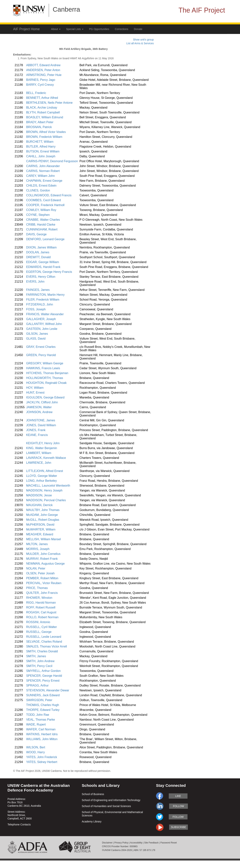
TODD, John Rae (37, 715)
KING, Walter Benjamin (42, 448)
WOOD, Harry (35, 752)
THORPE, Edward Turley (43, 710)
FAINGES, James (38, 290)
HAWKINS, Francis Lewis (43, 368)
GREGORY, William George (45, 363)
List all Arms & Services (140, 43)
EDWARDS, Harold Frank (43, 267)
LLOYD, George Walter (42, 476)
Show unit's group (143, 40)
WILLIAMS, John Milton (42, 739)
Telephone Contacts (19, 824)
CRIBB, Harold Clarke (41, 225)
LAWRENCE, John (39, 463)
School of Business (93, 794)
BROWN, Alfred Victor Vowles (46, 132)
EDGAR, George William (42, 262)
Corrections (121, 29)
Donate (138, 29)
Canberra (66, 9)
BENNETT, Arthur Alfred (42, 98)
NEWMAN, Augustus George (45, 564)
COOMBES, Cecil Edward (43, 200)
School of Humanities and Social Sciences (106, 806)
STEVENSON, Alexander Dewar (48, 690)
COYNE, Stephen (38, 215)
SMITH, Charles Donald (42, 651)
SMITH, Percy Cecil (39, 666)
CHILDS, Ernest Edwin (41, 186)
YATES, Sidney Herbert (42, 762)
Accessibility (136, 843)
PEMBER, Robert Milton (42, 578)
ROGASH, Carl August (41, 612)
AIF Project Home (26, 29)
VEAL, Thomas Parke (40, 720)
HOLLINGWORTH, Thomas (45, 378)
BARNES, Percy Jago (41, 80)
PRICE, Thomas (37, 588)
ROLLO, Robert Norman (42, 617)
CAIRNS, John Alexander (43, 166)
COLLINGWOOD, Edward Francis (49, 195)
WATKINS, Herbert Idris (42, 734)
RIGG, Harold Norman (41, 603)
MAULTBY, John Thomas (43, 510)
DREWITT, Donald (38, 257)
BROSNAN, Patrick (39, 127)
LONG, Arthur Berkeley (41, 481)
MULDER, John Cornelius (43, 554)
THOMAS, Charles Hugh (42, 705)
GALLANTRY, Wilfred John (44, 324)
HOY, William (35, 388)
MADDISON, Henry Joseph (44, 490)
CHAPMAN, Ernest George (44, 181)
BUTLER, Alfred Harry (41, 147)
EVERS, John (35, 282)
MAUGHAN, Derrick (39, 505)
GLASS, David (36, 339)
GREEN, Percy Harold (41, 355)
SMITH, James (36, 656)
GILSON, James (37, 334)
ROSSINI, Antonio (38, 622)
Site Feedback (151, 843)
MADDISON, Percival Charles (46, 500)
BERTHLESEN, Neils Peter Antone (49, 103)
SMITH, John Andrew (40, 661)
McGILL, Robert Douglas (43, 520)
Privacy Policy (121, 843)
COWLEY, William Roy (41, 210)
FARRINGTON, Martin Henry (45, 295)
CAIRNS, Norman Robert (43, 171)
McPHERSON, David (40, 525)
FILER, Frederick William (43, 300)
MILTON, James (37, 544)
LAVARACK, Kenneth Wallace (46, 458)
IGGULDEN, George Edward (45, 397)
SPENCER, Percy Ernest (43, 681)
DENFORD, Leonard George (45, 239)
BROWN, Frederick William (44, 137)
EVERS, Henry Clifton (41, 277)
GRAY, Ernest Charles (41, 347)
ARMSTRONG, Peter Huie (44, 75)
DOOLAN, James (38, 252)
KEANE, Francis (37, 435)
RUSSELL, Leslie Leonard (44, 637)
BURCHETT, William (40, 142)
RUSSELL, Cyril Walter (41, 627)
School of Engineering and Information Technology (111, 800)
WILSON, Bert (36, 747)
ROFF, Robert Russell (41, 607)
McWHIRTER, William (41, 529)
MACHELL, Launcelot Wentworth (48, 486)
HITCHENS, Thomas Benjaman (47, 373)
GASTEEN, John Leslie (42, 329)
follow (178, 806)
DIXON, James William (41, 247)
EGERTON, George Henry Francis (49, 272)
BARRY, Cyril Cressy (40, 85)
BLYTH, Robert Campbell (43, 112)
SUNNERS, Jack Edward (43, 695)
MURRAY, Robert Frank (42, 559)
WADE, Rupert (36, 724)
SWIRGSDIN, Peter (39, 700)
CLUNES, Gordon (38, 190)
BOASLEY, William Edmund (45, 117)
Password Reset (168, 843)
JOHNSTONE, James (40, 420)
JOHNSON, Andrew (39, 412)
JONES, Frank (36, 430)
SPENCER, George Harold (44, 676)
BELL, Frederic (36, 93)
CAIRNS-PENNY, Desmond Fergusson (52, 161)
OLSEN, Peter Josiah (40, 573)
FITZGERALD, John (39, 304)
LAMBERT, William (39, 453)
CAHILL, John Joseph (41, 156)
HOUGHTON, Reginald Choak (46, 383)
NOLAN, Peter (36, 568)
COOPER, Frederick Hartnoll (45, 205)
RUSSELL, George (39, 632)
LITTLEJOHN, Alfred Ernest (45, 471)
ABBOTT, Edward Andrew (43, 65)
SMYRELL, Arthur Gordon (43, 671)
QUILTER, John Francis (42, 593)
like (178, 796)
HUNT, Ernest (35, 393)
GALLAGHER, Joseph (41, 319)
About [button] (56, 29)
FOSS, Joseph (36, 309)
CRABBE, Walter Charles (43, 220)
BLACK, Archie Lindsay (42, 108)
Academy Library (92, 821)
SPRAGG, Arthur (37, 685)
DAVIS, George (36, 234)
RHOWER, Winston (39, 598)
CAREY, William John (40, 176)
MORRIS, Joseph (38, 549)
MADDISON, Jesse (39, 495)
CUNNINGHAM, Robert (42, 229)
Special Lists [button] (75, 29)
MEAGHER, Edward (40, 534)
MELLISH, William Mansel (43, 539)
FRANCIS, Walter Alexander (45, 314)
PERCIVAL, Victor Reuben (44, 583)
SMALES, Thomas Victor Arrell (46, 646)
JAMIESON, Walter (39, 407)
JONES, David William (41, 425)
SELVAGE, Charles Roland (44, 642)
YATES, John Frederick (42, 757)
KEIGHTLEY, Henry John (43, 443)
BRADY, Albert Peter (40, 122)
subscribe (179, 827)
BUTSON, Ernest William (43, 151)
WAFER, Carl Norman (41, 729)
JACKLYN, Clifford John (42, 402)
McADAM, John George (42, 515)
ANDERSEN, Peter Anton (43, 70)
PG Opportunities (99, 29)
